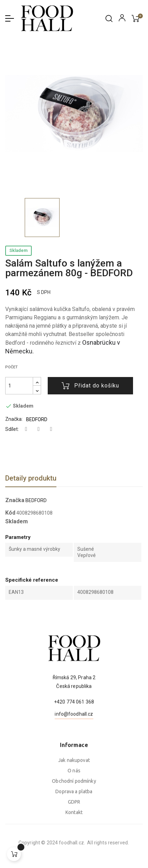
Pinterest (51, 429)
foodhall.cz (28, 843)
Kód (10, 513)
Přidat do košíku (90, 386)
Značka (15, 500)
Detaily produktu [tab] (31, 478)
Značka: (14, 419)
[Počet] (19, 386)
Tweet (39, 429)
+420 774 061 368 (74, 732)
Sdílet (26, 429)
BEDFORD (37, 419)
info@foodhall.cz (74, 744)
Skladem (18, 250)
